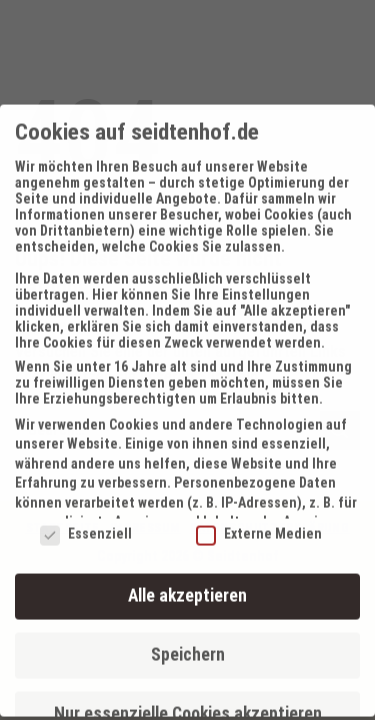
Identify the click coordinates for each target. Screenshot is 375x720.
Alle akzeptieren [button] (187, 584)
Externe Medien (259, 522)
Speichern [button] (188, 643)
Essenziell (86, 522)
